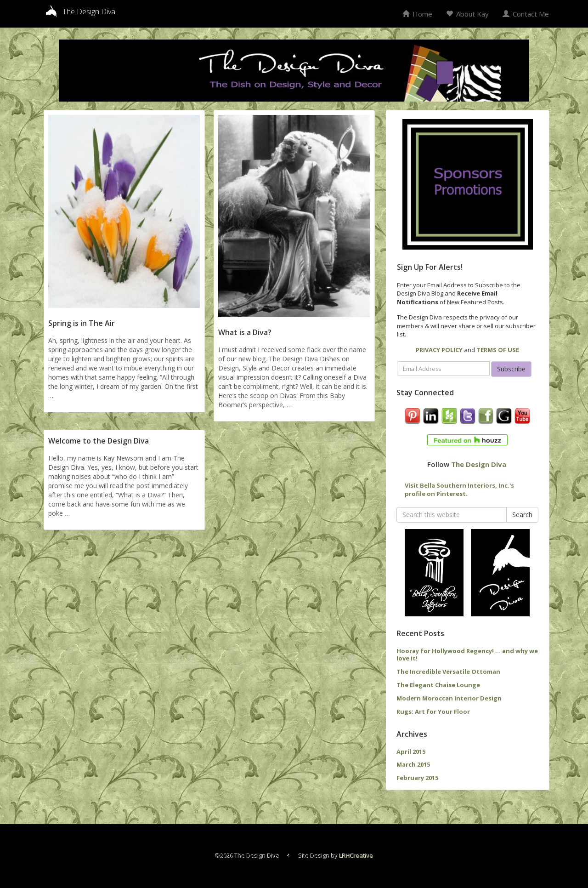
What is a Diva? (245, 332)
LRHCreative (356, 856)
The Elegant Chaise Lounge (438, 685)
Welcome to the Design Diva (99, 441)
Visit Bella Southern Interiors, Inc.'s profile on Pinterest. (459, 490)
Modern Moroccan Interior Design (449, 698)
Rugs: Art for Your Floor (433, 712)
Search (522, 515)
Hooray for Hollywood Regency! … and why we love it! (467, 655)
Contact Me (526, 14)
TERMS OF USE (498, 350)
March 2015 (413, 764)
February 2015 (417, 778)
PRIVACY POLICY (439, 350)
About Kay (467, 14)
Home (417, 14)
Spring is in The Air (82, 323)
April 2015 (411, 751)
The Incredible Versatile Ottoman (448, 672)
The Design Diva (479, 464)
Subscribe (511, 369)
